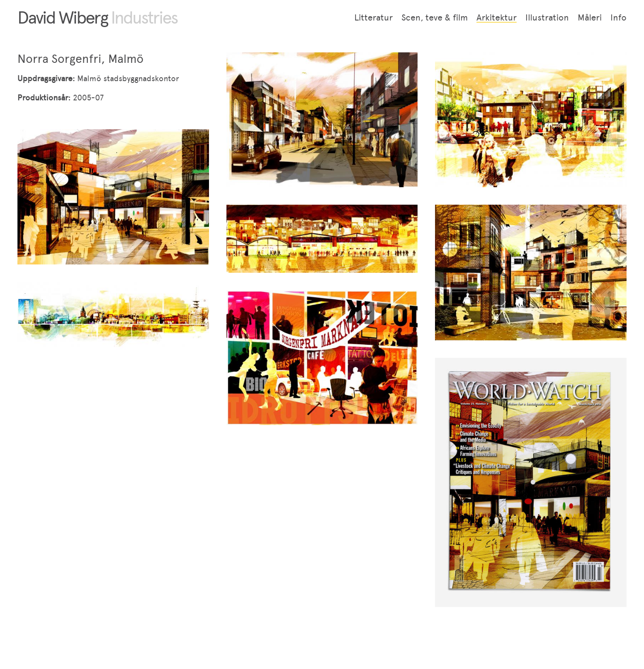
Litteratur (373, 17)
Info (618, 17)
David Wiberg (97, 17)
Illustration (547, 17)
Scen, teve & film (435, 17)
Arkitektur (497, 17)
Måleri (590, 17)
